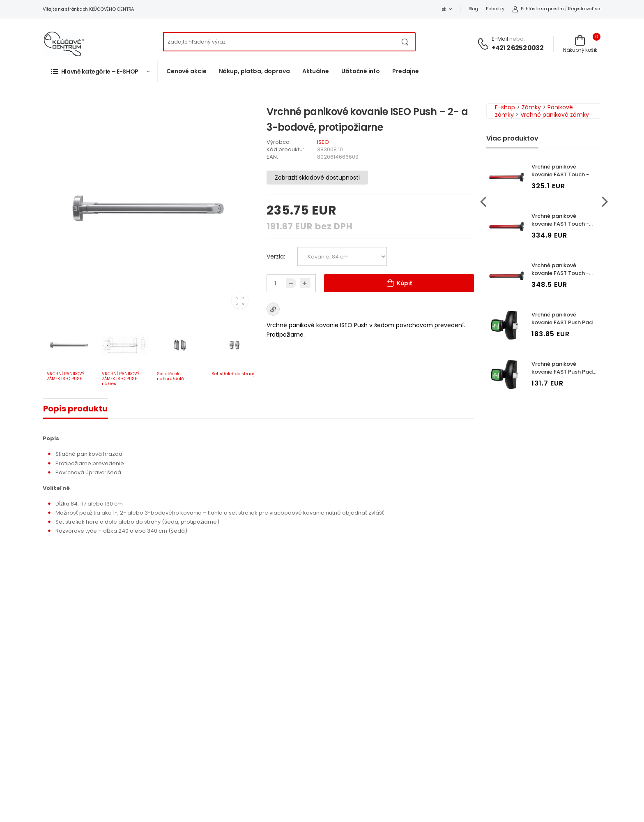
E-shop (505, 107)
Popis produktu (75, 409)
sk (444, 9)
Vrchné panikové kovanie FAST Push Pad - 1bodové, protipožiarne (564, 322)
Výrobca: (279, 142)
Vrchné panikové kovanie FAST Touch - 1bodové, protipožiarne (562, 174)
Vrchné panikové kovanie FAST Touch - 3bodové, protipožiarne (563, 273)
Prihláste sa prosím (538, 9)
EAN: (272, 157)
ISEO (323, 142)
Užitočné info (361, 71)
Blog (473, 9)
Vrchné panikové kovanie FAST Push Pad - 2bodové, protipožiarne (564, 372)
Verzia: (276, 256)
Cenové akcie (186, 71)
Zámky (531, 107)
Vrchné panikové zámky (555, 115)
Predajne (406, 71)
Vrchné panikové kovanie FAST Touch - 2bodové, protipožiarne (563, 224)
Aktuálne (316, 71)
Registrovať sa (584, 9)
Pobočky (495, 9)
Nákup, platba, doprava (254, 71)
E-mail (500, 39)
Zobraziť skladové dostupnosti (317, 178)
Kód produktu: (285, 149)
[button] (100, 71)
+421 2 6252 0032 (517, 48)
